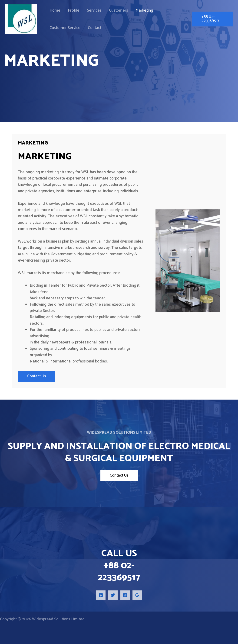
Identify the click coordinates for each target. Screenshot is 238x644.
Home (53, 10)
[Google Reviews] (137, 595)
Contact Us (37, 376)
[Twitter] (113, 595)
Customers (106, 10)
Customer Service (156, 10)
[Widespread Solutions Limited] (21, 20)
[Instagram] (125, 595)
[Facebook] (101, 595)
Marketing (128, 10)
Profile (68, 10)
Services (85, 10)
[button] (210, 20)
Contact (54, 30)
